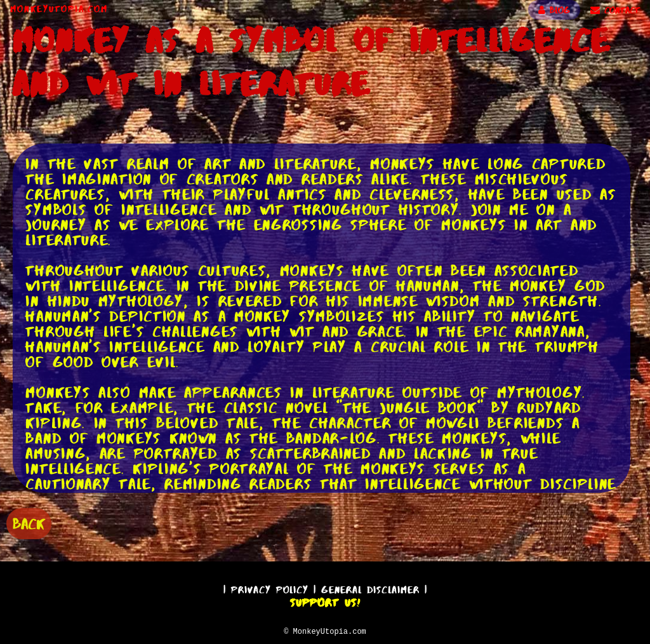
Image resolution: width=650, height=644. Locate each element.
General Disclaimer (370, 588)
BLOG (554, 10)
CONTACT (615, 10)
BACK (29, 522)
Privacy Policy (270, 588)
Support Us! (325, 601)
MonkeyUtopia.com (59, 9)
